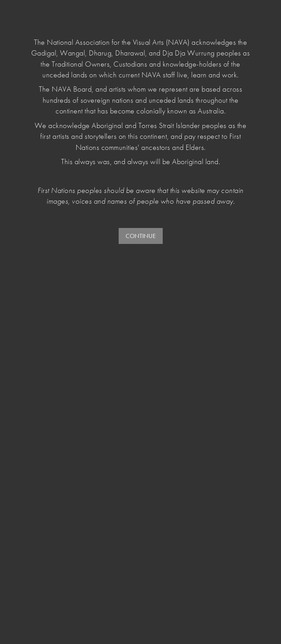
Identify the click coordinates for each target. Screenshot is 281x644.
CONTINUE (141, 236)
